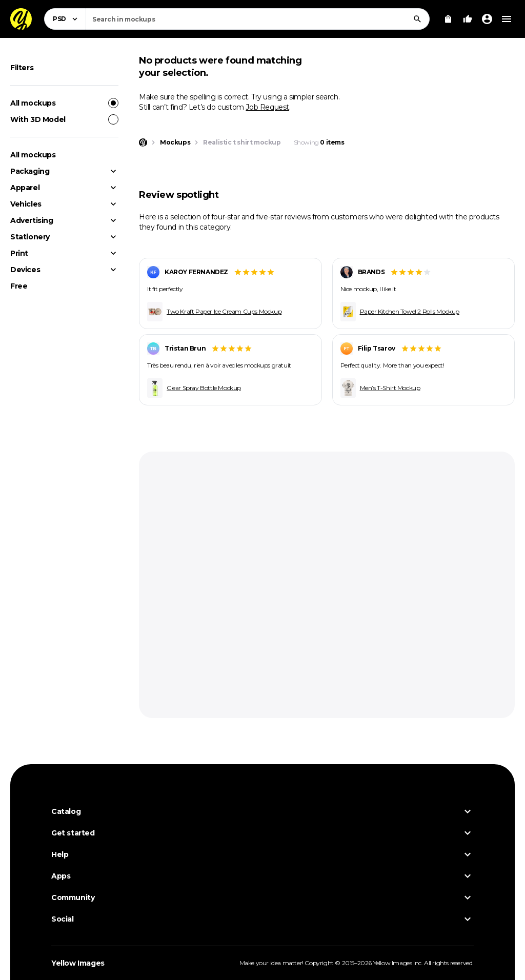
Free (19, 286)
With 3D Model (64, 119)
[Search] (417, 19)
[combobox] (258, 19)
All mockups (64, 103)
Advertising (32, 220)
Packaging (30, 171)
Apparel (25, 188)
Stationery (30, 237)
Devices (25, 270)
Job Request (267, 107)
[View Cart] (448, 19)
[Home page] (143, 142)
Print (19, 253)
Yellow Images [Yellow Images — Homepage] (78, 963)
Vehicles (26, 204)
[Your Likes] (468, 19)
